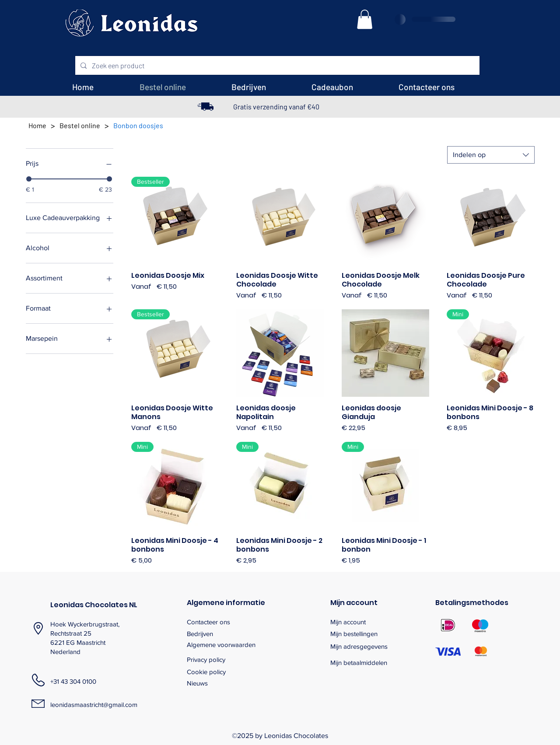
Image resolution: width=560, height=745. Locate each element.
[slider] (29, 179)
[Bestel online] (80, 125)
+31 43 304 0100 (73, 681)
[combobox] (491, 155)
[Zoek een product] (276, 66)
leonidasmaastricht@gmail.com (94, 705)
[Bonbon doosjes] (138, 125)
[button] (365, 19)
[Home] (37, 125)
